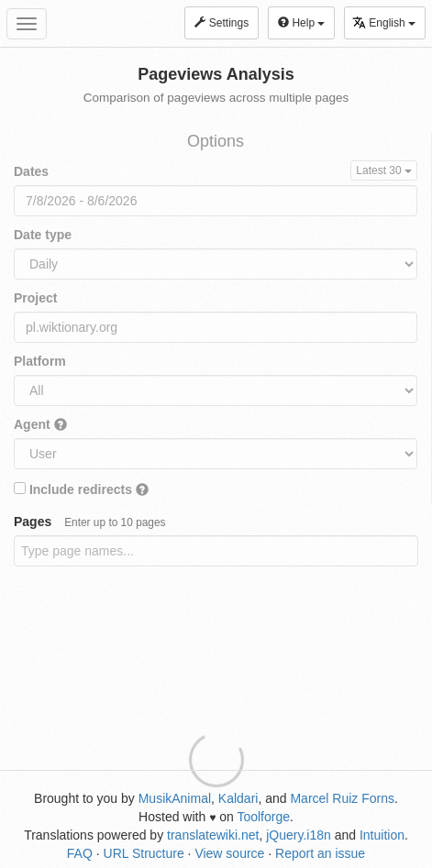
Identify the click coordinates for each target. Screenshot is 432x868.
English (384, 22)
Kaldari (238, 798)
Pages (90, 522)
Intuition (382, 835)
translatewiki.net (213, 835)
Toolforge (263, 817)
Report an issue (320, 853)
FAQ (80, 853)
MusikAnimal (175, 798)
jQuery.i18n (299, 835)
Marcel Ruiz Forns (342, 798)
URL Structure (144, 853)
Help (301, 23)
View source (229, 853)
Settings (222, 23)
